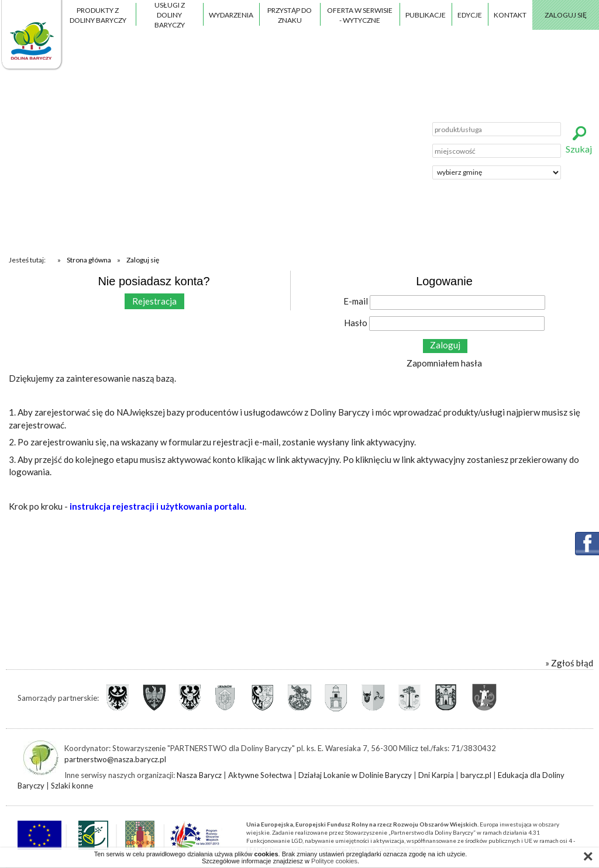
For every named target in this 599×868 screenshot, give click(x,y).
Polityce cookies (334, 861)
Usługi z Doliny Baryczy (170, 15)
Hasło (356, 323)
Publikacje (426, 15)
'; (497, 172)
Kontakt (510, 15)
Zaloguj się (566, 15)
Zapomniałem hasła (444, 363)
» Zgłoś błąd (569, 663)
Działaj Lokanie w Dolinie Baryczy (355, 775)
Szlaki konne (72, 786)
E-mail (356, 301)
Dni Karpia (436, 775)
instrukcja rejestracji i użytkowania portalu (157, 506)
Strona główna (89, 260)
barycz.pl (476, 775)
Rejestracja (154, 301)
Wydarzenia (231, 15)
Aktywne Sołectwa (260, 775)
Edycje (470, 15)
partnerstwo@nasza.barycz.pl (115, 759)
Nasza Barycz (199, 775)
